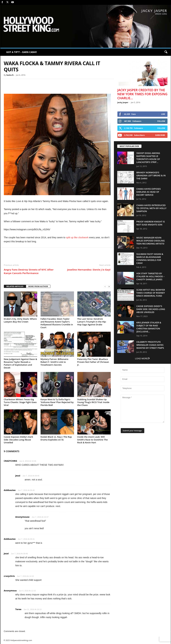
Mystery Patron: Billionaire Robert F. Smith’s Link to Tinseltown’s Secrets (55, 362)
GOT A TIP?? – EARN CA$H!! (22, 52)
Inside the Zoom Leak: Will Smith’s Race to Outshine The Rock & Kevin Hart (93, 440)
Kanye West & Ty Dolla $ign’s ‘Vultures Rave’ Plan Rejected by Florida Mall (57, 402)
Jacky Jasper (123, 102)
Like (163, 114)
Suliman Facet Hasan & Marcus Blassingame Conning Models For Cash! (150, 259)
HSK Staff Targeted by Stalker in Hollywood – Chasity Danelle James (151, 276)
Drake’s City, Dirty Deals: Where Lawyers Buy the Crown (20, 320)
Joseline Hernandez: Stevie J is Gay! (89, 270)
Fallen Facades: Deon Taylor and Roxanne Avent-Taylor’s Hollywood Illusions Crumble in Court (57, 323)
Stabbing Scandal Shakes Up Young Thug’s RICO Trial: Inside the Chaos (93, 402)
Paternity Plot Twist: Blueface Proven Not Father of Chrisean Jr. (93, 362)
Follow (161, 121)
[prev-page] (105, 286)
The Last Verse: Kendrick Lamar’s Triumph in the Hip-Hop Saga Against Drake (92, 322)
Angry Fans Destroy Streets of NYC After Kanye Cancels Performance (29, 271)
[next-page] (109, 286)
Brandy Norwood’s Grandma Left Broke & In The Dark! (151, 175)
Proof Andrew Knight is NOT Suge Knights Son (151, 223)
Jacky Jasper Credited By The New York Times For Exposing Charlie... (142, 94)
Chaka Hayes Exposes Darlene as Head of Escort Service (149, 192)
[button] (166, 52)
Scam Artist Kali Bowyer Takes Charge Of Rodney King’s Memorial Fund (151, 293)
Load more (142, 359)
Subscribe (160, 135)
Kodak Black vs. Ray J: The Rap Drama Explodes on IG (56, 438)
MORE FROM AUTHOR (38, 286)
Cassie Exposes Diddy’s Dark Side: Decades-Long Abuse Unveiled (19, 440)
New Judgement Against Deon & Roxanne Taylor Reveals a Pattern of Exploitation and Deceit (21, 363)
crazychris (9, 576)
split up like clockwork (77, 237)
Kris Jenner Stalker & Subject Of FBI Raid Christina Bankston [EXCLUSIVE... (149, 327)
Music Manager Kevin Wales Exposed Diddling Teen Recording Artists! (151, 241)
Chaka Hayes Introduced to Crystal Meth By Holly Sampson (151, 208)
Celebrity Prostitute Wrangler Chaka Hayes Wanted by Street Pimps (150, 345)
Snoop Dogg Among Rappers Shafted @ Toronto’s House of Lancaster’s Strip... (148, 158)
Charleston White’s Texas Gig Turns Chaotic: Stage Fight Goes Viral (20, 402)
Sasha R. (10, 75)
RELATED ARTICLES (15, 286)
